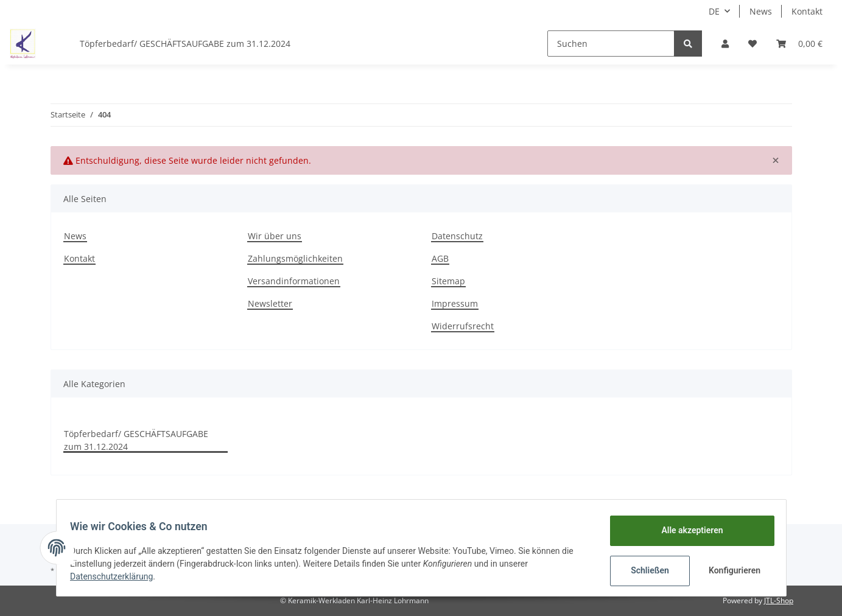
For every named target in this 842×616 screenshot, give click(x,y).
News (761, 11)
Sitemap (448, 281)
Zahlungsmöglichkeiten (295, 258)
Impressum (455, 303)
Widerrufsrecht (463, 326)
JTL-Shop (779, 600)
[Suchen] (611, 44)
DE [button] (714, 11)
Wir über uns (275, 236)
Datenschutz (457, 236)
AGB (440, 258)
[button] (725, 44)
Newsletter (270, 303)
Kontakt (807, 11)
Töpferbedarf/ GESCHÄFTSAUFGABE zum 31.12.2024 (136, 440)
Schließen (644, 570)
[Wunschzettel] (753, 44)
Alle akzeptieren (686, 530)
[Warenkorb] (799, 44)
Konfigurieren (730, 570)
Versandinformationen (294, 281)
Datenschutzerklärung (118, 576)
